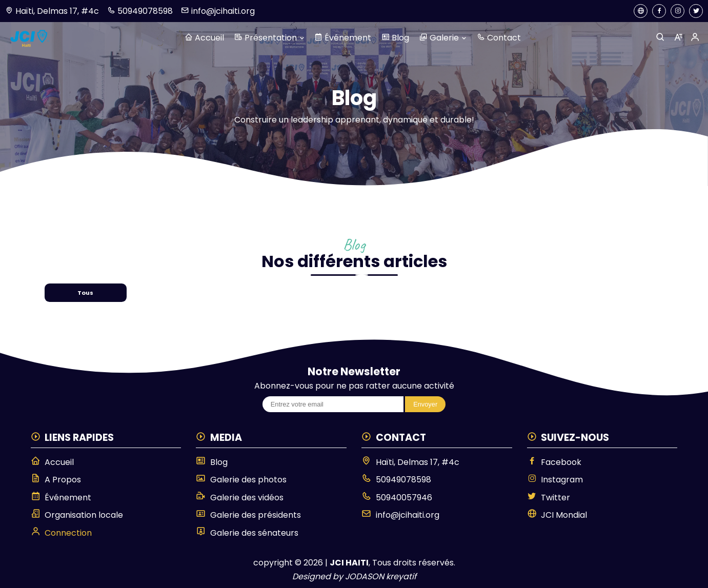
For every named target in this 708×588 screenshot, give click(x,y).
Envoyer (425, 404)
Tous (85, 293)
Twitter (549, 497)
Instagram (555, 479)
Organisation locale (77, 515)
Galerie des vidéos (240, 497)
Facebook (554, 462)
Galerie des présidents (248, 515)
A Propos (56, 479)
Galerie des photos (241, 479)
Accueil (204, 38)
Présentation (269, 38)
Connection (62, 533)
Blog (395, 38)
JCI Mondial (557, 515)
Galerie (443, 38)
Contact (499, 38)
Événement (343, 38)
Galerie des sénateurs (247, 533)
